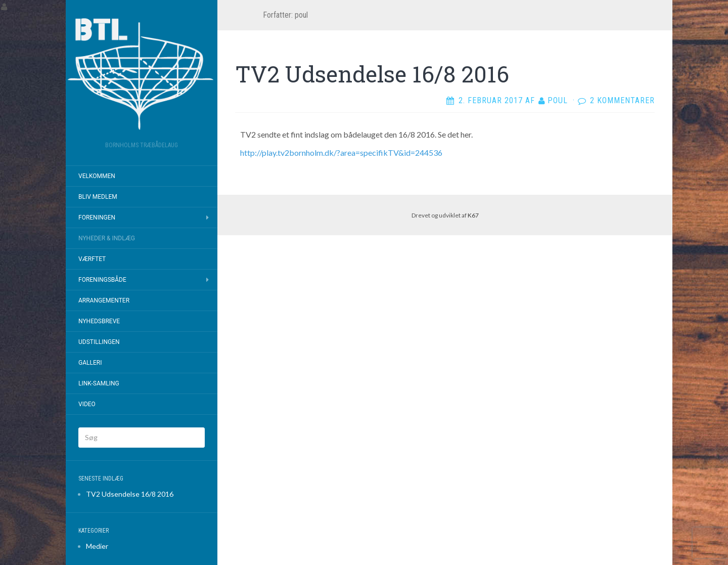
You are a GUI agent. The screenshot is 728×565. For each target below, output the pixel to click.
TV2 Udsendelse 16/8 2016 (130, 494)
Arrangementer (104, 300)
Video (87, 404)
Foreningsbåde (102, 280)
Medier (97, 546)
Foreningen (97, 218)
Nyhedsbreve (99, 321)
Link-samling (99, 383)
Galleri (90, 363)
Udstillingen (99, 342)
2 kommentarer (622, 100)
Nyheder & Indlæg (107, 238)
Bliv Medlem (98, 197)
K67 (473, 215)
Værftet (92, 259)
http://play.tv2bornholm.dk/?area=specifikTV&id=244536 (341, 153)
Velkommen (97, 176)
